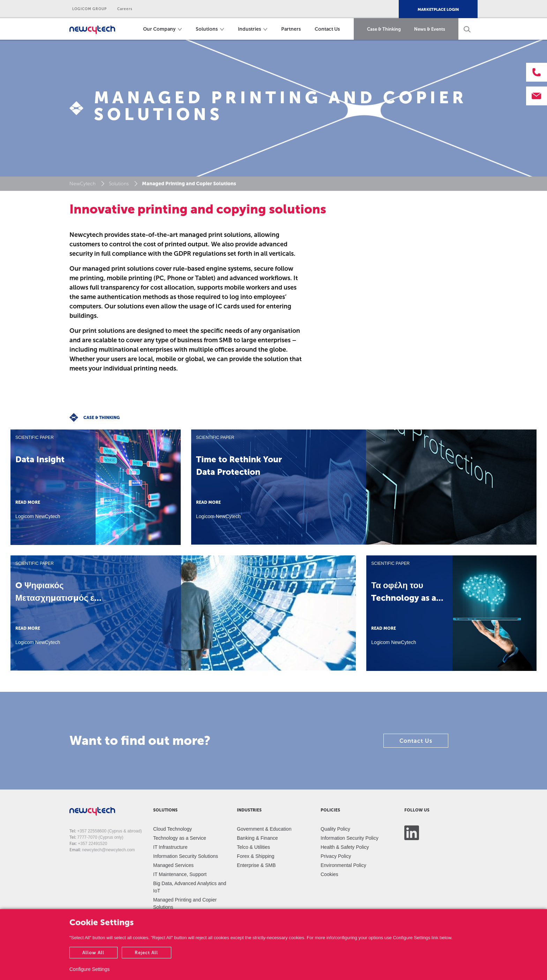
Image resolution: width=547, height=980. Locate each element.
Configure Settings (89, 969)
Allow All (93, 953)
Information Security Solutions (186, 856)
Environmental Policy (343, 865)
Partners (291, 29)
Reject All (146, 953)
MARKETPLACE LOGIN (438, 10)
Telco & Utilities (253, 847)
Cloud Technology (173, 829)
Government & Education (264, 829)
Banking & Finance (257, 838)
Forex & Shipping (256, 856)
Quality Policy (335, 829)
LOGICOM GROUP (89, 9)
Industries (249, 29)
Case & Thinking (384, 29)
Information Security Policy (350, 838)
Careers (125, 9)
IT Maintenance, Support (180, 874)
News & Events (430, 29)
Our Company (159, 29)
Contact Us (327, 29)
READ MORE (28, 502)
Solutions (207, 29)
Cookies (329, 874)
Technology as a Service (180, 838)
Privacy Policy (336, 856)
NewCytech (83, 184)
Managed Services (173, 865)
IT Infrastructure (170, 847)
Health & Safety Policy (345, 847)
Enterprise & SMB (256, 865)
